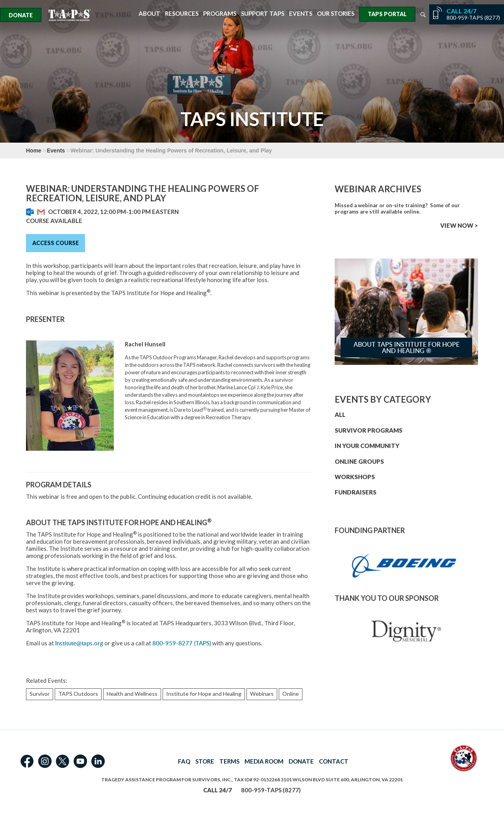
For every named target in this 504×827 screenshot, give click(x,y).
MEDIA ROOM (264, 761)
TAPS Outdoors (78, 694)
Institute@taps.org (79, 643)
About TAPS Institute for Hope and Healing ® (407, 348)
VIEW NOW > (459, 226)
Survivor (40, 694)
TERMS (229, 761)
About (149, 14)
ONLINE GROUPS (359, 461)
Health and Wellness (132, 694)
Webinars (262, 694)
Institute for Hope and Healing (204, 694)
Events (301, 14)
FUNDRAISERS (356, 492)
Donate (21, 15)
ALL (340, 414)
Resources (182, 14)
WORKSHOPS (355, 477)
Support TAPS (263, 14)
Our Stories (336, 14)
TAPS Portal (387, 14)
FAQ (184, 761)
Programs (220, 14)
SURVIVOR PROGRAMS (369, 430)
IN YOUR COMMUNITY (367, 446)
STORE (205, 761)
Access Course (56, 243)
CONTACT (334, 761)
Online (291, 694)
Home (34, 151)
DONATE (301, 761)
